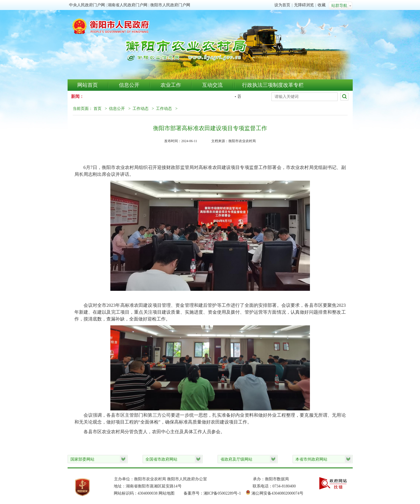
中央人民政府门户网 (87, 5)
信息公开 (129, 85)
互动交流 (212, 85)
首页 (98, 109)
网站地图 (167, 493)
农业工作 (171, 85)
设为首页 (282, 5)
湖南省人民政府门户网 (127, 5)
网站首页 (88, 85)
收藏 (322, 5)
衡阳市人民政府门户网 (170, 5)
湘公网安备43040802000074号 (277, 493)
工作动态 (141, 109)
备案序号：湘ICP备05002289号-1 (215, 493)
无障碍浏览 (304, 5)
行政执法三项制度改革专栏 (273, 85)
